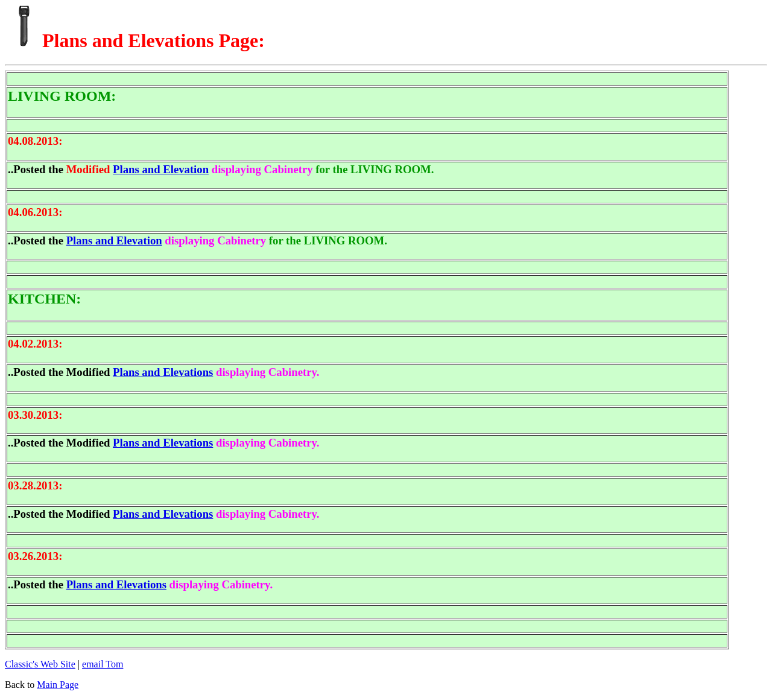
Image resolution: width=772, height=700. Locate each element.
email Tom (103, 664)
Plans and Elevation (161, 169)
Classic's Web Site (40, 664)
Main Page (58, 685)
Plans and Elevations (163, 372)
